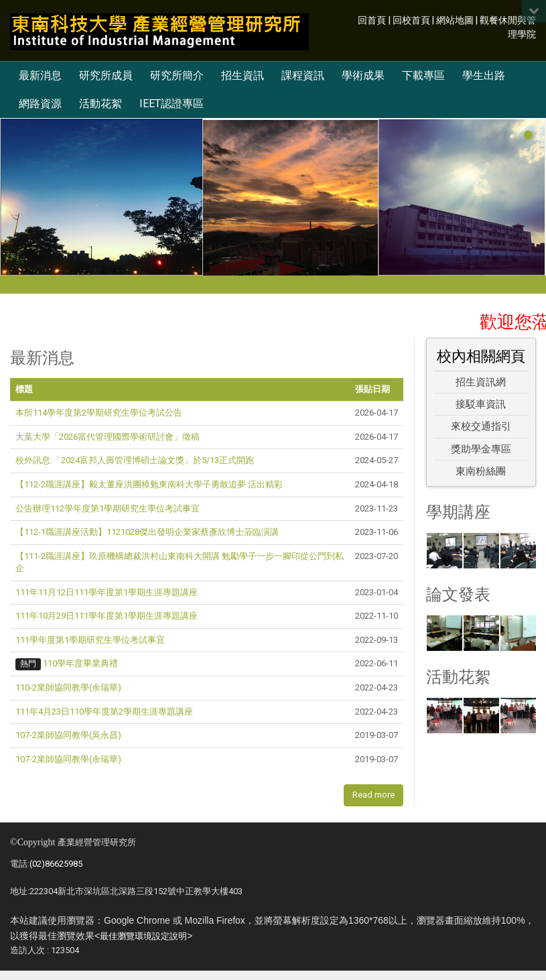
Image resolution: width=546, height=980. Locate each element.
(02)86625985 (56, 864)
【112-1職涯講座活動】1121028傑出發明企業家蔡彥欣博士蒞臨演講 (147, 532)
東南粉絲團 (481, 471)
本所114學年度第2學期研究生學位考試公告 (99, 413)
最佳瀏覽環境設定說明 (143, 936)
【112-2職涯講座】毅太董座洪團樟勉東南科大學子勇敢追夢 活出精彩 (149, 484)
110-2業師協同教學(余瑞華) (68, 687)
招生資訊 (243, 75)
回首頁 (372, 20)
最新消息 (40, 75)
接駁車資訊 (481, 404)
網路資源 (40, 104)
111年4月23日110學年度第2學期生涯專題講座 (104, 712)
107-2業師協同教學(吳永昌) (68, 735)
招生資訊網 (481, 382)
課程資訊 (303, 75)
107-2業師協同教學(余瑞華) (68, 759)
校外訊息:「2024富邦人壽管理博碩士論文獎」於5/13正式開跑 (135, 460)
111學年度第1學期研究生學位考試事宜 (90, 640)
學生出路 (484, 75)
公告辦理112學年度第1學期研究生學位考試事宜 (108, 508)
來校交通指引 (481, 426)
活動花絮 (100, 104)
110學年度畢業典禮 (80, 663)
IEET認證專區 (172, 104)
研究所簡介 (177, 75)
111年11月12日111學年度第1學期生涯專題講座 (107, 592)
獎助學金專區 (481, 449)
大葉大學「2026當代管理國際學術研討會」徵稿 (108, 437)
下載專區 (423, 75)
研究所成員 (106, 75)
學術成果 (363, 75)
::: (351, 19)
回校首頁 (411, 20)
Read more (373, 795)
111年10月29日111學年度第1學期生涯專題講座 (107, 616)
